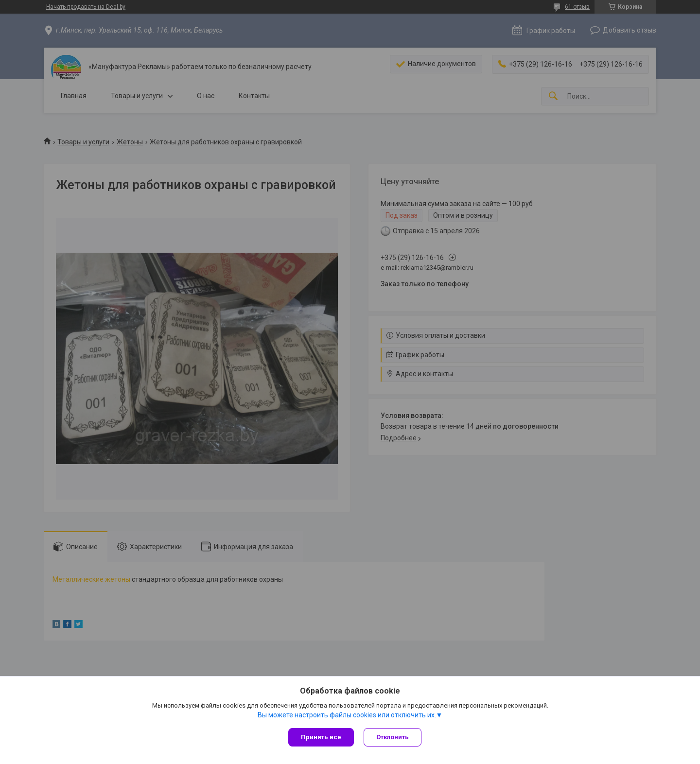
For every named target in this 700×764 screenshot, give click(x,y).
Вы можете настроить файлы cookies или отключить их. (347, 715)
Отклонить (393, 737)
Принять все (321, 737)
